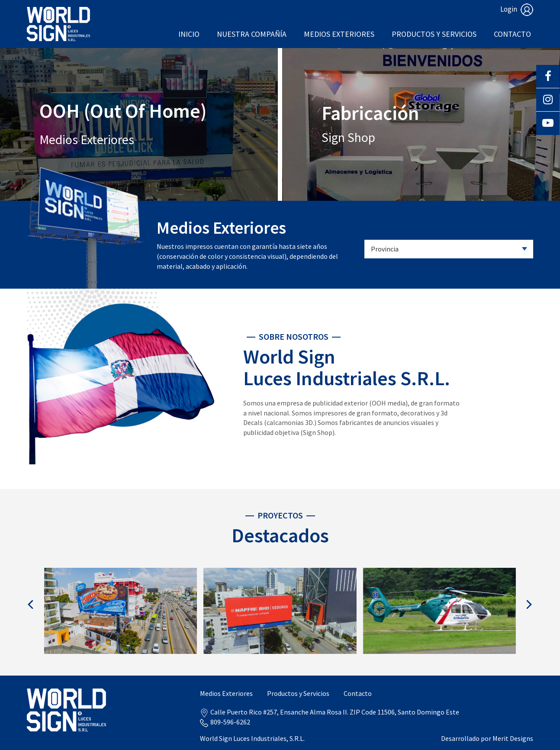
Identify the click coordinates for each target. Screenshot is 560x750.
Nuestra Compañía (252, 34)
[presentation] (31, 604)
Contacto (512, 34)
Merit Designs (513, 738)
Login (517, 9)
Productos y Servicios (434, 34)
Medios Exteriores (339, 34)
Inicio (189, 34)
